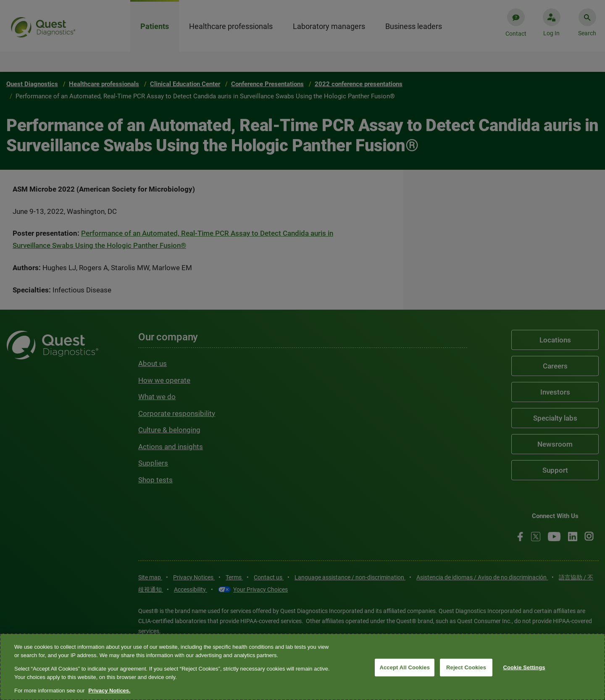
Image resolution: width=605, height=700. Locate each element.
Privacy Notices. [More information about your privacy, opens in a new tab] (109, 691)
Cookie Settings (524, 667)
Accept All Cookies (405, 667)
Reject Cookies (466, 667)
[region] (302, 667)
